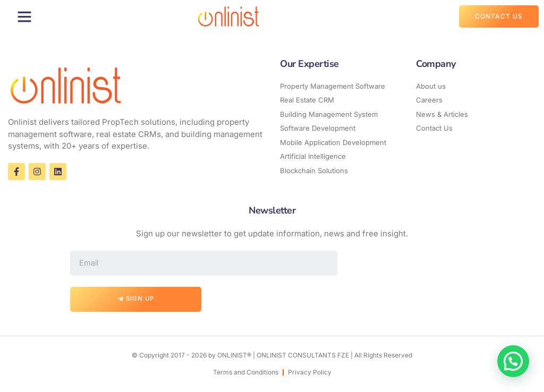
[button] (24, 16)
